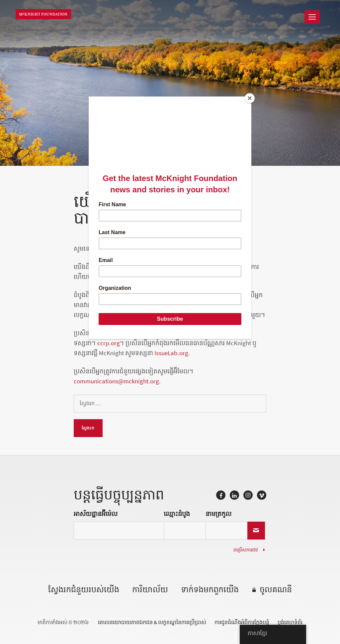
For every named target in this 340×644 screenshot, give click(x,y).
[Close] (250, 98)
